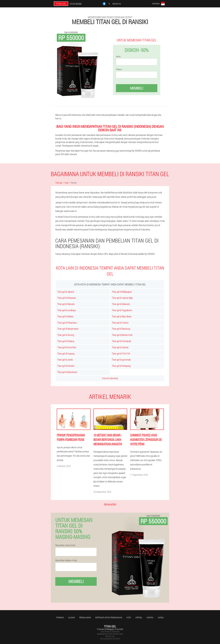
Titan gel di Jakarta (66, 292)
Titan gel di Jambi (65, 360)
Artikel (139, 617)
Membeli (137, 88)
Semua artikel (110, 504)
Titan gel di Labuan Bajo (122, 298)
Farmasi (60, 617)
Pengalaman (85, 617)
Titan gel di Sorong (66, 335)
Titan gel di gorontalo (121, 360)
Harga (161, 617)
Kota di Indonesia (110, 378)
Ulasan (71, 617)
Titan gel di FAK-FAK (121, 353)
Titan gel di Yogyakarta (122, 310)
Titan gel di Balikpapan (122, 292)
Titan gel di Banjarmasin (68, 329)
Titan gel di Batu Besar (122, 316)
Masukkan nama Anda (65, 545)
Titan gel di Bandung (121, 329)
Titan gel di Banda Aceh (122, 335)
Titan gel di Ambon (120, 323)
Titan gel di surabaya (66, 310)
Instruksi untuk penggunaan (109, 617)
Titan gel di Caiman (120, 347)
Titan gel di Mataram (121, 304)
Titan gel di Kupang (66, 353)
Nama (118, 56)
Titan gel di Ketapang (121, 366)
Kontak (150, 617)
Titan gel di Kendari (66, 366)
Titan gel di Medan (65, 316)
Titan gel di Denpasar (67, 298)
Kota (129, 617)
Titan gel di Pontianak (121, 341)
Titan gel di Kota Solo (67, 347)
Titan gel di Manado (66, 304)
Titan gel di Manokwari (67, 372)
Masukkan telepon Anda (66, 560)
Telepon (119, 69)
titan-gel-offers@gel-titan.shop (110, 629)
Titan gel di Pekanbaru (67, 323)
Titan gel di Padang (66, 341)
